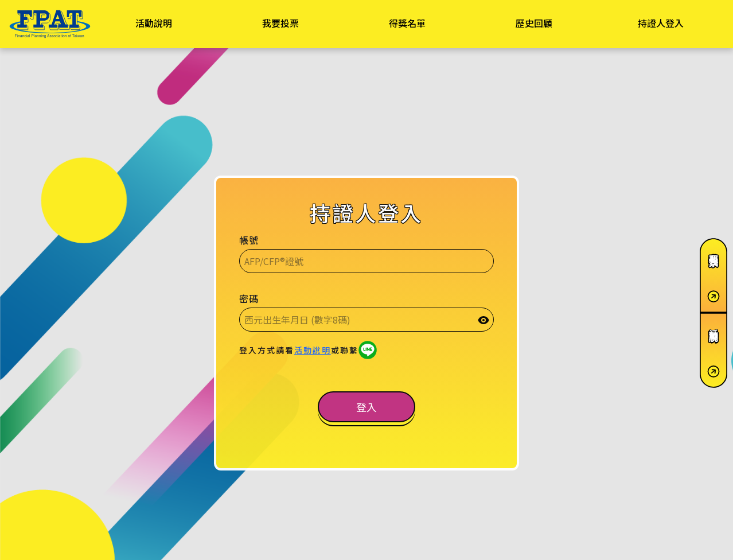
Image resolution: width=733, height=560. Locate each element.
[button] (366, 407)
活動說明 (313, 350)
